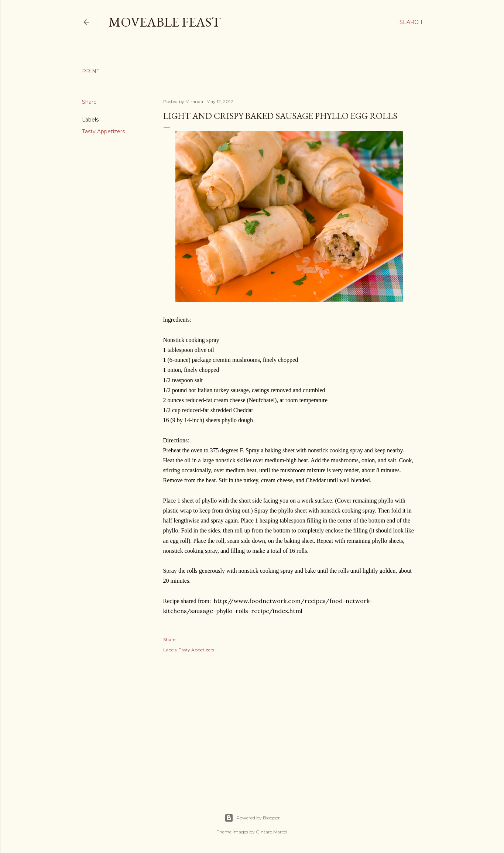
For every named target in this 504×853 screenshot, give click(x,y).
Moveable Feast (165, 22)
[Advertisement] (289, 725)
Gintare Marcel (272, 832)
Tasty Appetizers (103, 131)
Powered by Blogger (252, 818)
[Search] (411, 22)
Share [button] (89, 102)
